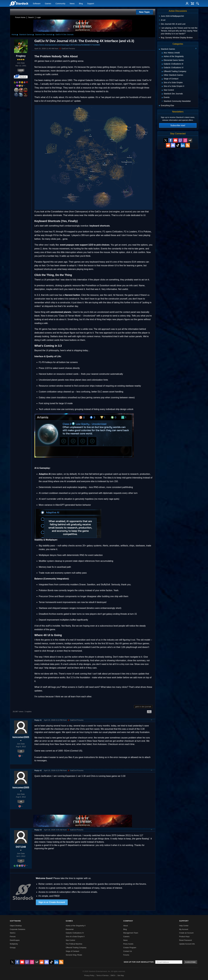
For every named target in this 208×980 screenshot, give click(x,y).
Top (152, 720)
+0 (21, 751)
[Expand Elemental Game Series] (162, 60)
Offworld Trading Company (76, 948)
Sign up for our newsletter (139, 962)
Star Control (70, 940)
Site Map (121, 976)
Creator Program (130, 948)
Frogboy (21, 56)
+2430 (21, 70)
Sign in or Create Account (52, 902)
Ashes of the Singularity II (76, 926)
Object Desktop (16, 926)
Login (39, 17)
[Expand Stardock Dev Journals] (162, 94)
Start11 (13, 933)
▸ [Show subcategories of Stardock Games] (33, 35)
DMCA (113, 976)
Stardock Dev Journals (44, 35)
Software (37, 4)
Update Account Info (187, 944)
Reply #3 (38, 830)
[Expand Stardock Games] (159, 49)
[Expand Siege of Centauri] (162, 79)
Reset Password (185, 940)
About (125, 926)
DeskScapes (15, 940)
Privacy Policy (89, 976)
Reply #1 (38, 720)
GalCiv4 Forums (67, 49)
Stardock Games (26, 35)
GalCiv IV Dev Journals (65, 35)
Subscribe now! (178, 125)
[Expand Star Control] (162, 90)
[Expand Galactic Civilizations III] (162, 64)
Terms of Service (102, 976)
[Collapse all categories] (196, 48)
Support (90, 4)
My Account (184, 929)
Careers (126, 937)
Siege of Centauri (73, 951)
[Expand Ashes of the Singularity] (162, 57)
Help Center (184, 926)
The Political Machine (74, 944)
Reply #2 (38, 770)
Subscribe (190, 962)
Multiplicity (14, 944)
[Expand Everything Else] (159, 106)
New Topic (144, 12)
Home (14, 35)
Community (60, 4)
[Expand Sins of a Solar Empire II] (162, 86)
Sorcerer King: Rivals (74, 955)
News (72, 4)
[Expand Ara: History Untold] (162, 53)
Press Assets (128, 944)
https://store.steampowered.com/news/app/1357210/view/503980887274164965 (67, 45)
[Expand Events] (162, 98)
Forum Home (20, 17)
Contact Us (127, 951)
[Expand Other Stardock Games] (162, 75)
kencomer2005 (21, 737)
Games (48, 4)
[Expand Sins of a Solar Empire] (162, 83)
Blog (81, 4)
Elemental (70, 929)
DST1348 (21, 847)
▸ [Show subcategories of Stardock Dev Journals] (54, 35)
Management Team (131, 933)
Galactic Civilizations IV (75, 933)
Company (128, 921)
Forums (126, 955)
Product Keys (184, 937)
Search (31, 17)
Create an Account (186, 933)
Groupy (13, 948)
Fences (13, 937)
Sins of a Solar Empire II (75, 937)
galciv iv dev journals (143, 707)
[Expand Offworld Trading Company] (162, 72)
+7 (21, 861)
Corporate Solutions (18, 929)
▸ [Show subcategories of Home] (18, 35)
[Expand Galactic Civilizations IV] (162, 68)
